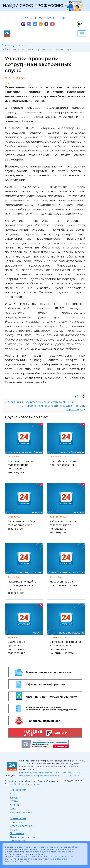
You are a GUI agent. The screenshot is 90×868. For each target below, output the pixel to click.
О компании (18, 818)
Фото (13, 809)
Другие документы (23, 837)
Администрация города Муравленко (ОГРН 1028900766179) (49, 776)
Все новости (18, 790)
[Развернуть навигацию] (82, 34)
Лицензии (17, 833)
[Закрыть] (85, 846)
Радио (14, 797)
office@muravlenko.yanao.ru (27, 784)
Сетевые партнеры (22, 826)
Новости (21, 45)
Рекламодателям (21, 812)
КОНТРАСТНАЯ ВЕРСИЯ (45, 18)
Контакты (16, 822)
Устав (13, 830)
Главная (7, 45)
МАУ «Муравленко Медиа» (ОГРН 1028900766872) (58, 773)
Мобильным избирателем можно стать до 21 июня (40, 402)
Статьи (14, 801)
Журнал (15, 805)
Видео (14, 794)
